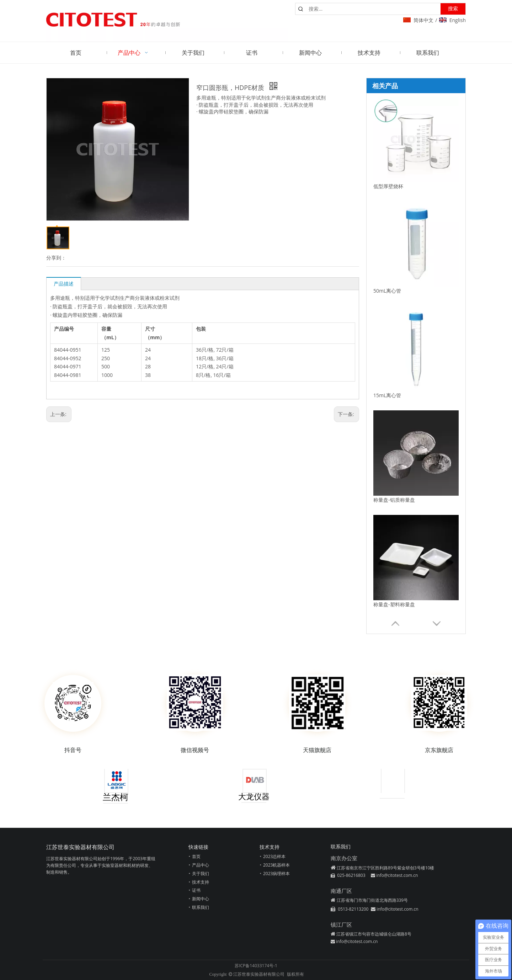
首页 (196, 856)
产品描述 (64, 284)
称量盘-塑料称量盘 (394, 604)
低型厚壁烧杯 (388, 186)
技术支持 (201, 882)
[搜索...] (373, 9)
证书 (196, 890)
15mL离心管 (387, 395)
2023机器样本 (276, 865)
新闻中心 (201, 899)
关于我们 (201, 874)
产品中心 (201, 865)
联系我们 (201, 907)
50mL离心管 (387, 291)
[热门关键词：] (453, 9)
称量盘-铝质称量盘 (394, 500)
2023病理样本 (276, 874)
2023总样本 (274, 856)
